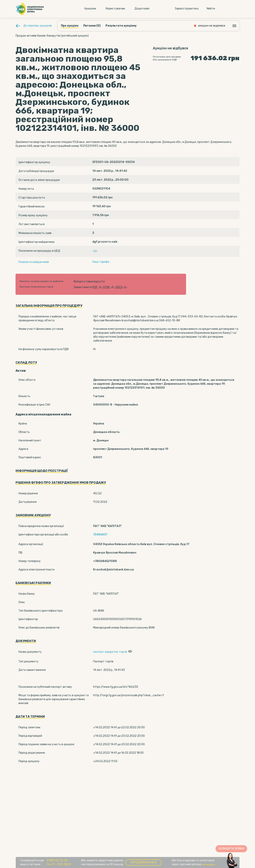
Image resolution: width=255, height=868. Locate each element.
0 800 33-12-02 (57, 860)
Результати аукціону (121, 26)
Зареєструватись (187, 9)
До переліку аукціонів (38, 26)
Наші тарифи (101, 262)
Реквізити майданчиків (34, 262)
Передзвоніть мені (144, 862)
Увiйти (211, 9)
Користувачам (115, 9)
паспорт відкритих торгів (110, 652)
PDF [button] (98, 287)
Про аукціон (70, 26)
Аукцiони (90, 9)
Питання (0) (92, 26)
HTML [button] (109, 287)
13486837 (100, 535)
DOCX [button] (122, 287)
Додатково (142, 9)
